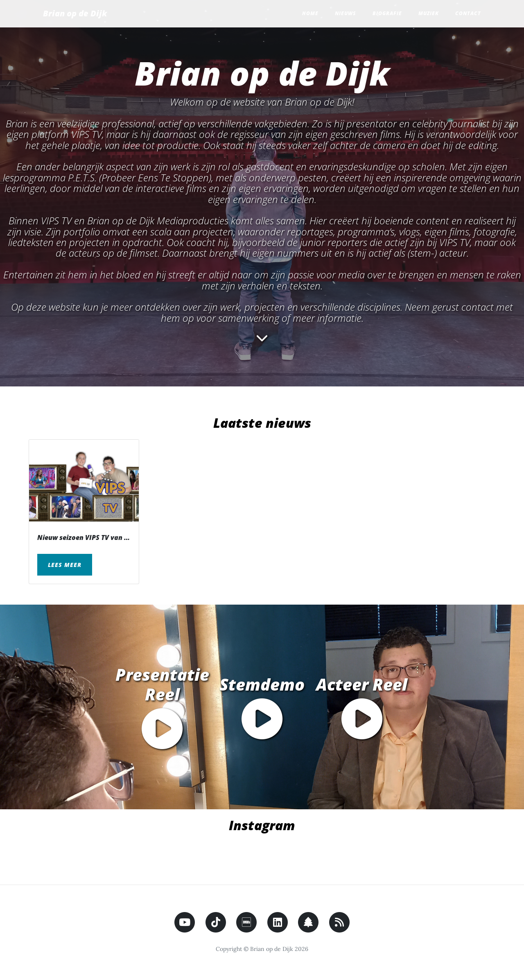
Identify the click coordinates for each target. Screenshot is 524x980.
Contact (468, 13)
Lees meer (65, 565)
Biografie (387, 13)
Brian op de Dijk (75, 13)
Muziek (429, 13)
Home (310, 13)
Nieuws (346, 13)
